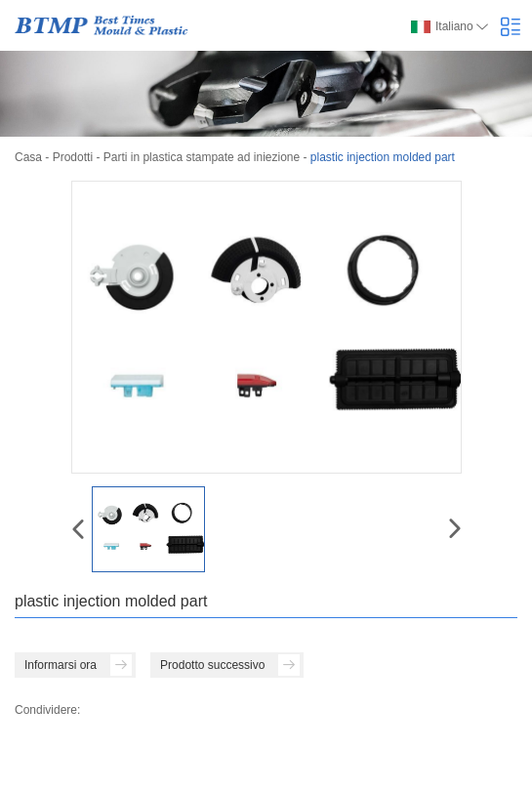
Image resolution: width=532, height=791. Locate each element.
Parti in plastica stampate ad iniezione (202, 157)
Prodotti (73, 157)
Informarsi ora (78, 665)
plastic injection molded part (383, 157)
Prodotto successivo (230, 665)
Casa (28, 157)
